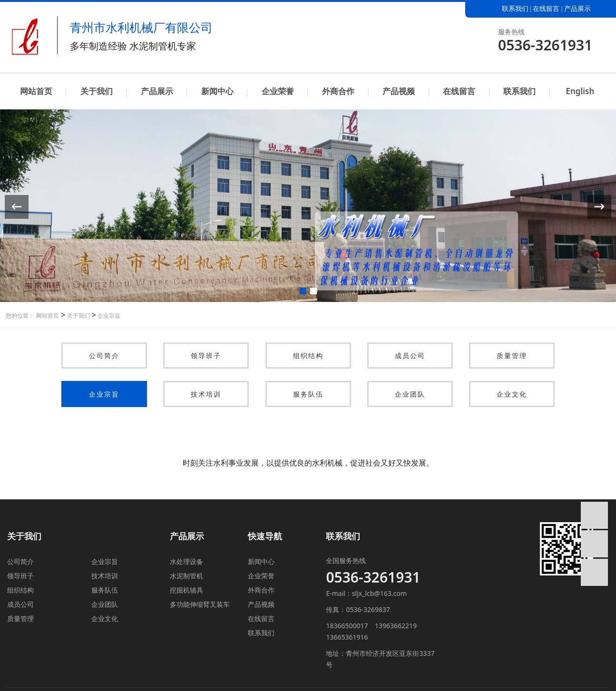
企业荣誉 (278, 91)
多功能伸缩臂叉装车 (200, 604)
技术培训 (206, 394)
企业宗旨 (108, 316)
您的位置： (20, 316)
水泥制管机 (186, 576)
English (580, 91)
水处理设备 (186, 561)
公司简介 (104, 355)
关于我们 (97, 91)
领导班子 (206, 355)
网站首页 (36, 91)
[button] (303, 291)
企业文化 (512, 394)
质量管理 (512, 355)
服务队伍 (308, 394)
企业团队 (410, 394)
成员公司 (410, 355)
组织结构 (308, 355)
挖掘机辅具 (186, 590)
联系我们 (515, 9)
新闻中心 (217, 91)
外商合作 (338, 91)
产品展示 (577, 9)
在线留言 (546, 9)
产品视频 (399, 91)
